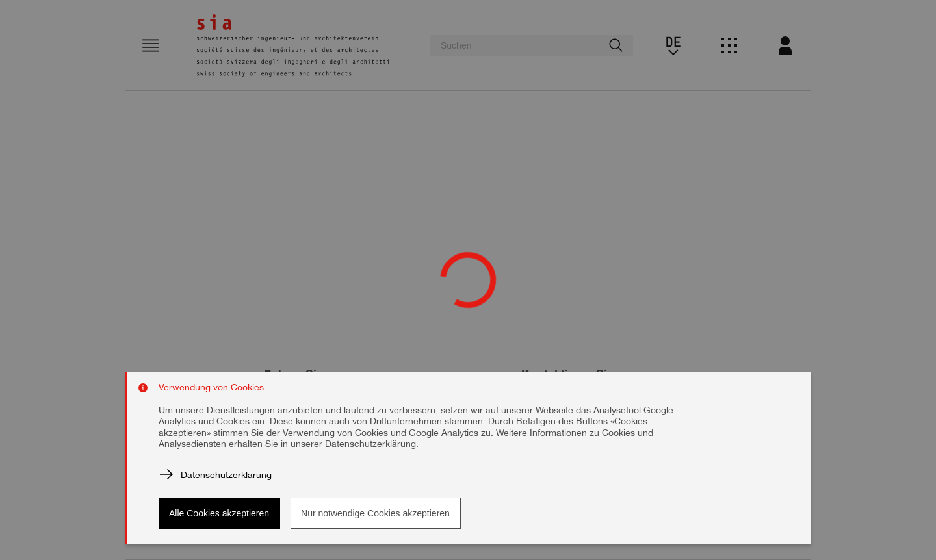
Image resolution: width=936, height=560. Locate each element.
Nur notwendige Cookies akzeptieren (375, 513)
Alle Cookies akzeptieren (219, 513)
